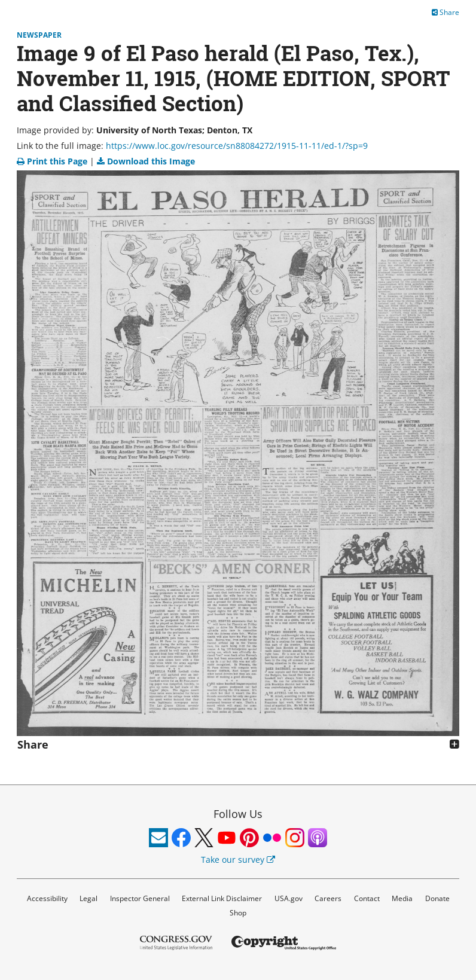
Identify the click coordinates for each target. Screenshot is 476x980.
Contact (367, 898)
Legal (89, 898)
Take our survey (238, 860)
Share (446, 12)
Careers (328, 898)
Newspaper (39, 35)
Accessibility (47, 898)
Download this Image (146, 161)
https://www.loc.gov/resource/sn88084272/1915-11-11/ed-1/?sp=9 (237, 146)
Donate (437, 898)
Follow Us (238, 814)
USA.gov (289, 898)
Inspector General (140, 898)
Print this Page (53, 161)
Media (402, 898)
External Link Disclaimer (222, 898)
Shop (238, 913)
